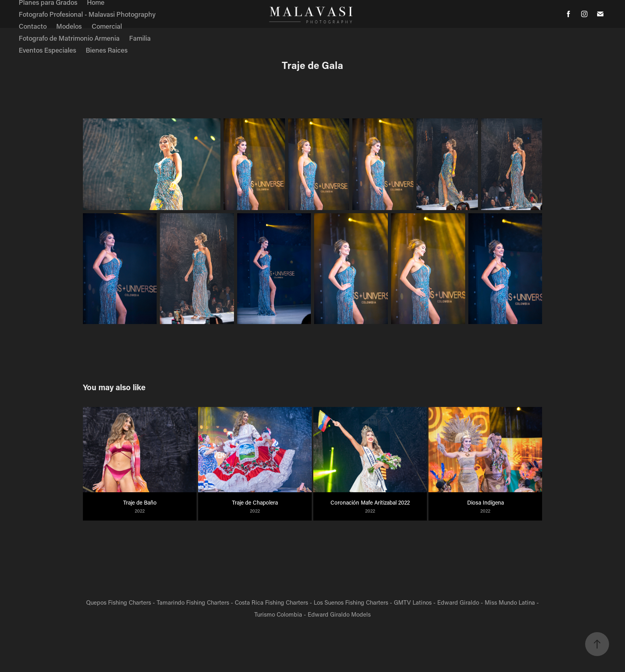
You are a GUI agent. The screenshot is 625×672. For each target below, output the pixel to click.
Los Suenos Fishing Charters (351, 602)
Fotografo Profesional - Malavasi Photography (87, 14)
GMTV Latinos (413, 602)
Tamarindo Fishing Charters (193, 602)
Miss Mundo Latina (510, 602)
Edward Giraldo (458, 602)
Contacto (33, 26)
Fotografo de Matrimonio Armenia (69, 38)
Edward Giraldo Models (339, 614)
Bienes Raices (107, 50)
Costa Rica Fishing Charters (271, 602)
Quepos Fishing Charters (119, 602)
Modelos (69, 26)
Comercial (107, 26)
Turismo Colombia (278, 614)
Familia (140, 38)
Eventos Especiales (47, 50)
